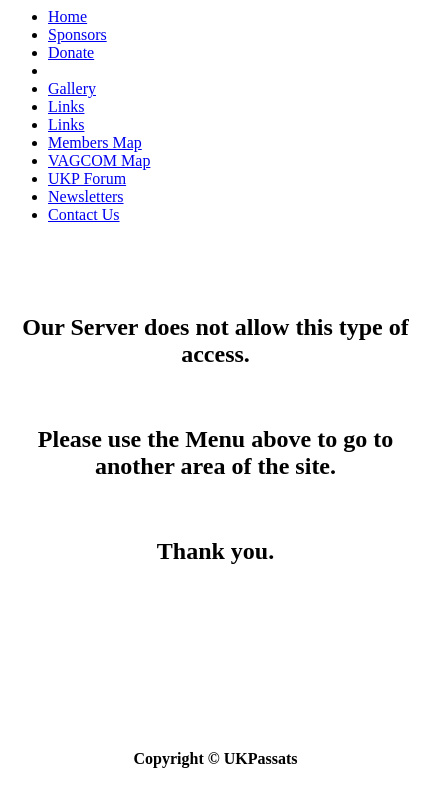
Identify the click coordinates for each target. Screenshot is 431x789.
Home (67, 16)
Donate (71, 52)
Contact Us (84, 214)
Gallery (72, 88)
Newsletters (86, 196)
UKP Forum (87, 178)
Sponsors (77, 34)
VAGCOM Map (99, 160)
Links (66, 106)
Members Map (95, 142)
